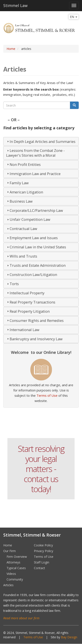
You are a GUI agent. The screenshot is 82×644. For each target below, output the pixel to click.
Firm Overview (17, 557)
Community (15, 579)
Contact (39, 568)
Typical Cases (16, 568)
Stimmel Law (15, 5)
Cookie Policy (43, 545)
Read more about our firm (21, 618)
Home (11, 49)
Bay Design (69, 637)
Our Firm (10, 551)
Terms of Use (47, 395)
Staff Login (42, 562)
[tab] (41, 141)
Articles (8, 585)
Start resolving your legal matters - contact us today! (41, 469)
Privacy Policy (44, 551)
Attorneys (13, 562)
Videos (11, 574)
